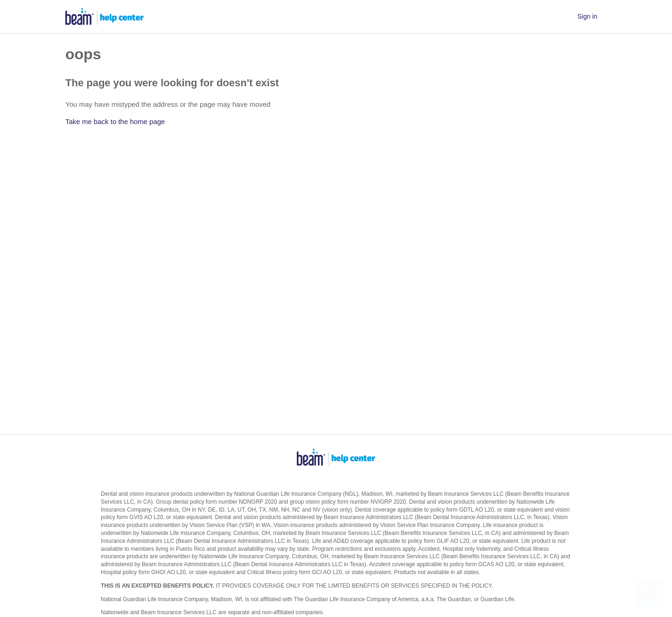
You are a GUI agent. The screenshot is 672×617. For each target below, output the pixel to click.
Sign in (587, 16)
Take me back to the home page (115, 121)
